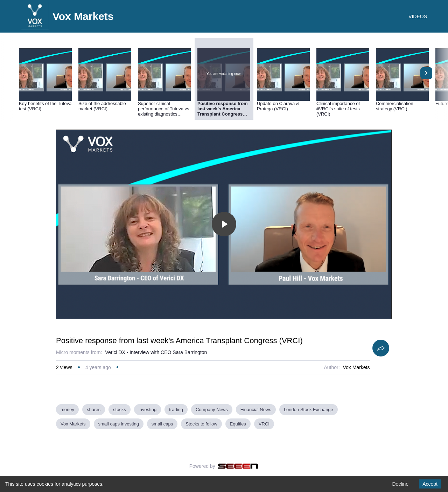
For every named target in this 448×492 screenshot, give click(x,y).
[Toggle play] (224, 224)
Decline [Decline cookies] (400, 484)
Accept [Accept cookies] (430, 484)
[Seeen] (238, 466)
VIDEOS (418, 16)
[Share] (381, 348)
